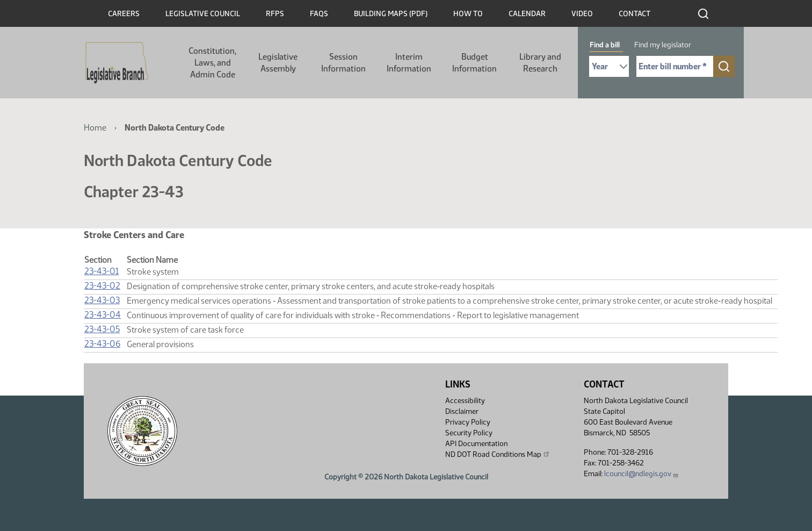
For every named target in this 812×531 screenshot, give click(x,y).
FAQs (319, 14)
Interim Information (409, 63)
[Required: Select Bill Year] (609, 66)
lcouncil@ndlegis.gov (641, 474)
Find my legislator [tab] (663, 45)
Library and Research (540, 63)
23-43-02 (102, 286)
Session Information (343, 63)
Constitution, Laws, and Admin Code (212, 63)
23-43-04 (103, 315)
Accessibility (465, 401)
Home (95, 128)
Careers (124, 14)
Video (582, 14)
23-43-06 (102, 344)
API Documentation (476, 444)
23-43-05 (102, 329)
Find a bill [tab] (605, 45)
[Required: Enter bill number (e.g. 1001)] (675, 66)
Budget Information (474, 63)
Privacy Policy (468, 422)
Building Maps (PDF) (391, 14)
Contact (635, 14)
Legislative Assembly (278, 63)
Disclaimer (462, 411)
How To (468, 14)
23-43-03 (102, 300)
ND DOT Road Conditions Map (498, 454)
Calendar (527, 14)
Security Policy (469, 433)
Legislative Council (203, 14)
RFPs (275, 14)
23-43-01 (102, 271)
